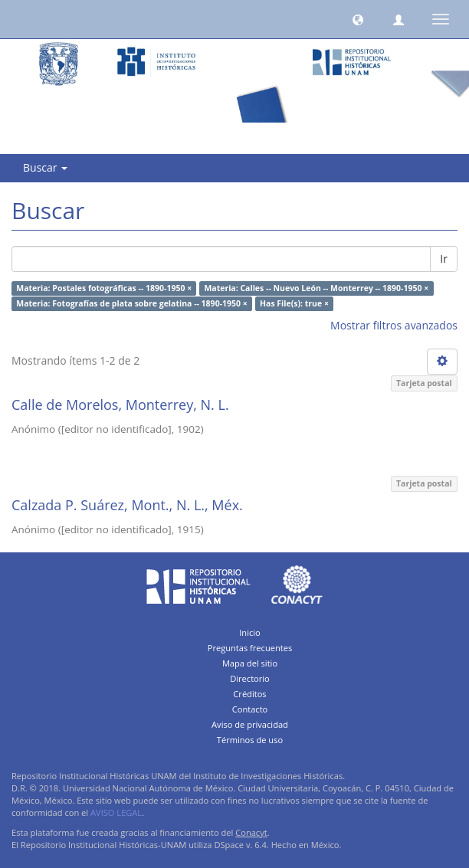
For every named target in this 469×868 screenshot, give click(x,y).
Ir (444, 259)
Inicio (250, 632)
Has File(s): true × (294, 303)
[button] (358, 19)
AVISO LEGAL (116, 812)
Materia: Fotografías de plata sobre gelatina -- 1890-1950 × (131, 303)
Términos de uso (250, 740)
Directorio (250, 678)
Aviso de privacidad (250, 724)
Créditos (249, 694)
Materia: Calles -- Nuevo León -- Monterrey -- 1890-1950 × (316, 288)
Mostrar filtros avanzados (394, 325)
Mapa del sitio (250, 663)
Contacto (250, 709)
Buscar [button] (45, 167)
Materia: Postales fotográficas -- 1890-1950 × (104, 288)
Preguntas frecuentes (250, 648)
